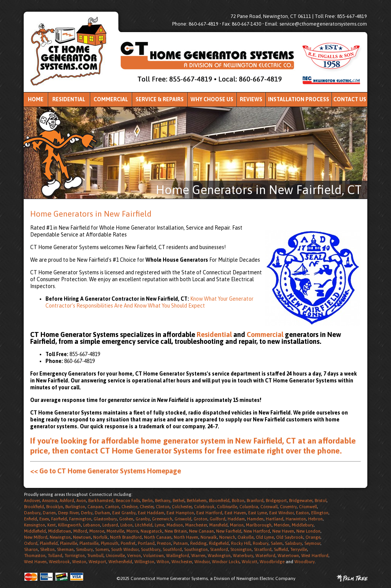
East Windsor (281, 513)
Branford (255, 501)
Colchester (182, 507)
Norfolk (100, 537)
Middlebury (303, 525)
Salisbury (293, 543)
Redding (198, 543)
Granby (143, 519)
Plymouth (110, 543)
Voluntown (153, 556)
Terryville (299, 549)
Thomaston (35, 556)
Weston (79, 562)
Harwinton (296, 519)
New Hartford (257, 531)
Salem (277, 543)
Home (36, 99)
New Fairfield (229, 531)
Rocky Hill (241, 543)
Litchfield (144, 525)
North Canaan (158, 537)
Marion (237, 525)
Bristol (321, 501)
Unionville (115, 556)
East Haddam (151, 513)
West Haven (35, 562)
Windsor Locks (226, 562)
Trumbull (95, 556)
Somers (102, 549)
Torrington (75, 556)
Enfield (31, 519)
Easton (302, 513)
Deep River (68, 513)
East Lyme (258, 513)
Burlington (75, 507)
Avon (81, 501)
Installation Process (299, 99)
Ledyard (110, 525)
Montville (115, 531)
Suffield (281, 549)
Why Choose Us (212, 99)
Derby (87, 513)
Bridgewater (301, 501)
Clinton (163, 507)
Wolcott (250, 562)
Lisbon (126, 525)
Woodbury (305, 562)
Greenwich (162, 519)
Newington (60, 537)
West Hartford (315, 556)
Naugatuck (151, 531)
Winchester (182, 562)
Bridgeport (276, 501)
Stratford (263, 549)
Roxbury (261, 543)
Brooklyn (55, 507)
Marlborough (259, 525)
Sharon (31, 549)
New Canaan (201, 531)
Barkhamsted (101, 501)
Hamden (255, 519)
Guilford (217, 519)
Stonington (241, 549)
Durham (102, 513)
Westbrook (59, 562)
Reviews (251, 99)
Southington (196, 549)
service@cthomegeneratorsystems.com (323, 24)
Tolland (55, 556)
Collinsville (227, 507)
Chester (147, 507)
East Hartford (209, 513)
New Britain (176, 531)
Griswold (183, 519)
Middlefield (35, 531)
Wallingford (178, 556)
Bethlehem (197, 501)
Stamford (219, 549)
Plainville (69, 543)
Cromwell (308, 507)
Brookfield (34, 507)
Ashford (67, 501)
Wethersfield (120, 562)
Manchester (196, 525)
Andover (32, 501)
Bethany (163, 501)
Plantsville (89, 543)
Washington (219, 556)
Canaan (95, 507)
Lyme (159, 525)
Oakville (246, 537)
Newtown (82, 537)
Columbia (249, 507)
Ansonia (50, 501)
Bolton (238, 501)
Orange (313, 537)
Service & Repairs (160, 99)
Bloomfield (219, 501)
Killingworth (69, 525)
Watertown (288, 556)
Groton (200, 519)
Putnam (181, 543)
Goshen (126, 519)
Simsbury (84, 549)
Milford (80, 531)
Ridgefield (219, 543)
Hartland (275, 519)
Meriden (282, 525)
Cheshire (129, 507)
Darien (49, 513)
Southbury (151, 549)
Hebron (315, 519)
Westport (97, 562)
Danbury (32, 513)
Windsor (202, 562)
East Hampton (180, 513)
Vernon (134, 556)
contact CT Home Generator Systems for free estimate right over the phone (205, 450)
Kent (52, 525)
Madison (175, 525)
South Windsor (125, 549)
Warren (198, 556)
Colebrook (204, 507)
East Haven (235, 513)
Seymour (312, 543)
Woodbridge (272, 562)
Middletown (60, 531)
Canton (112, 507)
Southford (172, 549)
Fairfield (59, 519)
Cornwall (269, 507)
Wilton (163, 562)
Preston (164, 543)
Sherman (65, 549)
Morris (132, 531)
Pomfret (128, 543)
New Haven (283, 531)
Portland (146, 543)
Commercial (111, 99)
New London (308, 531)
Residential (69, 99)
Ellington (320, 513)
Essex (44, 519)
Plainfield (49, 543)
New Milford (36, 537)
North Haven (186, 537)
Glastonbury (105, 519)
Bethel (179, 501)
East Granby (124, 513)
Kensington (35, 525)
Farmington (80, 519)
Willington (144, 562)
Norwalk (209, 537)
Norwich (227, 537)
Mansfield (218, 525)
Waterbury (243, 556)
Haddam (236, 519)
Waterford (265, 556)
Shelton (47, 549)
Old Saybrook (290, 537)
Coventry (288, 507)
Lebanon (92, 525)
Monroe (97, 531)
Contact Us (350, 99)
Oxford (31, 543)
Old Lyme (265, 537)
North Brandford (126, 537)
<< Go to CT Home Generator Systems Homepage (106, 471)
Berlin (147, 501)
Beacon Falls (128, 501)
